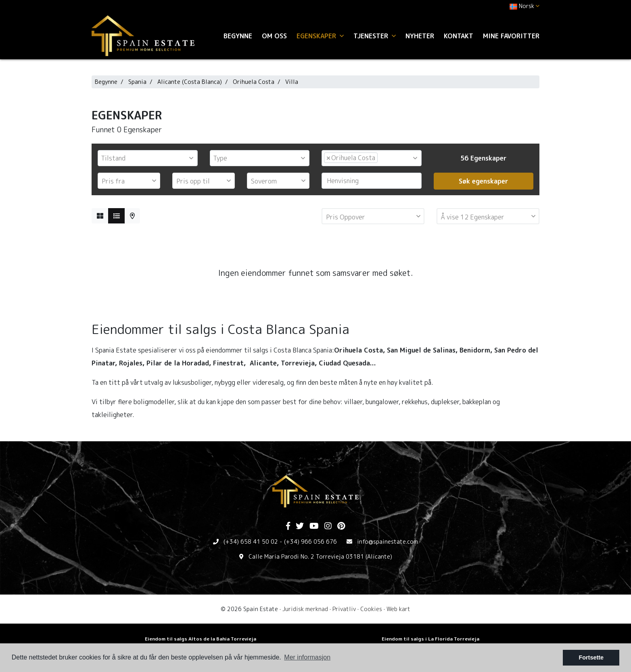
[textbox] (150, 158)
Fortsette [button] (591, 657)
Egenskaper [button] (320, 36)
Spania (137, 82)
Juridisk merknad (305, 609)
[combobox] (148, 158)
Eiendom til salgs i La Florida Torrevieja (430, 639)
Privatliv (344, 609)
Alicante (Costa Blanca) (190, 82)
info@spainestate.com (388, 542)
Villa (292, 82)
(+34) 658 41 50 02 (251, 542)
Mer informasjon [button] (307, 657)
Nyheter (420, 36)
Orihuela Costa (254, 82)
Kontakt (459, 36)
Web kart (398, 609)
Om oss (274, 36)
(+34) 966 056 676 (310, 542)
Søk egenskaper (484, 181)
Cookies (371, 609)
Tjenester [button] (375, 36)
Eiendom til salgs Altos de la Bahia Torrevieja (201, 639)
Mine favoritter (511, 36)
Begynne (238, 36)
